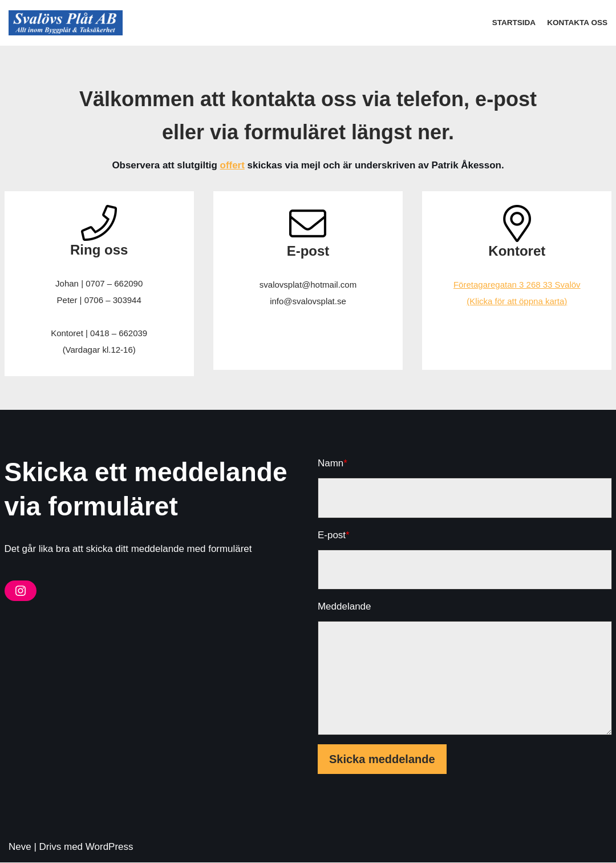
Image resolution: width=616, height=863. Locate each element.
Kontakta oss (577, 23)
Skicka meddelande (382, 760)
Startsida (514, 23)
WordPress (110, 847)
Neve (20, 847)
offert (232, 166)
